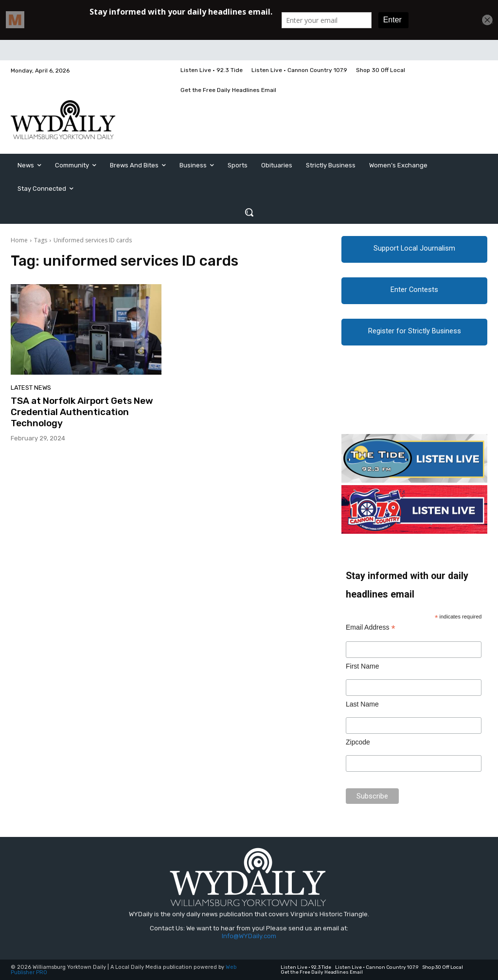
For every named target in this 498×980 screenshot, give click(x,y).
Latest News (31, 388)
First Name (362, 666)
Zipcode (358, 742)
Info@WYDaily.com (249, 936)
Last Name (362, 704)
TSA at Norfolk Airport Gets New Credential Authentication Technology (82, 412)
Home (19, 240)
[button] (249, 212)
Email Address (371, 627)
